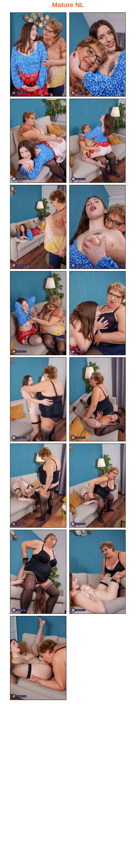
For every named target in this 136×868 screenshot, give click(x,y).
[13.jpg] (38, 572)
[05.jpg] (38, 227)
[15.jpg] (38, 658)
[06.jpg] (97, 227)
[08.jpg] (97, 313)
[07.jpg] (38, 313)
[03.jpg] (38, 141)
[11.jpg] (38, 486)
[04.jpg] (97, 141)
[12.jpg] (97, 486)
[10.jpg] (97, 399)
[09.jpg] (38, 399)
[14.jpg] (97, 572)
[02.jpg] (97, 55)
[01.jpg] (38, 55)
